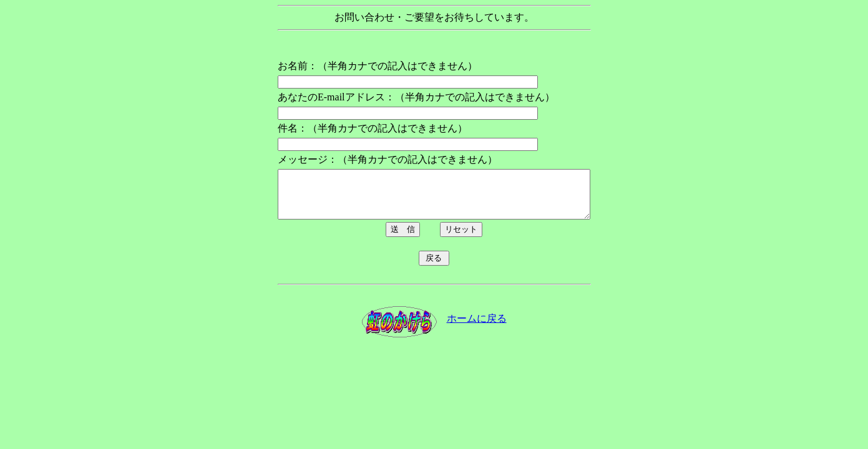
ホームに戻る (477, 328)
